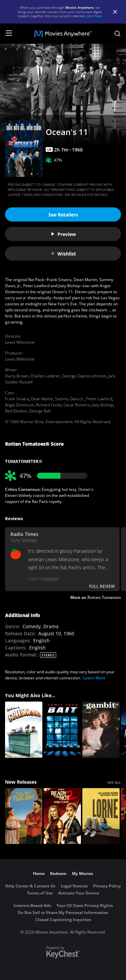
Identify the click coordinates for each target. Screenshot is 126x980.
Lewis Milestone (20, 342)
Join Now (95, 16)
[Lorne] (101, 816)
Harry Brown (17, 376)
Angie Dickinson (19, 405)
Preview (63, 234)
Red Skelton (16, 411)
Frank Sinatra (17, 399)
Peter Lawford (99, 399)
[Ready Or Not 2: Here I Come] (62, 816)
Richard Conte (49, 405)
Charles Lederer (45, 376)
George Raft (40, 411)
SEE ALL (114, 782)
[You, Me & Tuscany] (24, 816)
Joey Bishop (102, 405)
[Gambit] (101, 730)
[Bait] (62, 730)
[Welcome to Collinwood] (24, 730)
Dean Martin (42, 399)
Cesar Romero (77, 405)
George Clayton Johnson (84, 376)
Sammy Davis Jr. (70, 399)
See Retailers (63, 215)
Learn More (94, 678)
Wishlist (63, 254)
